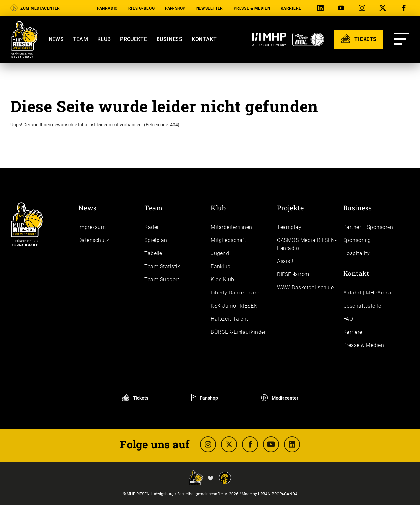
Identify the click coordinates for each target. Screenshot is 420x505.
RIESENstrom (293, 274)
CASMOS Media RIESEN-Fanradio (307, 244)
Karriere (291, 8)
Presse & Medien (252, 8)
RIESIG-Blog (141, 8)
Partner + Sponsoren (368, 227)
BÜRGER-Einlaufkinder (238, 332)
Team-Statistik (162, 266)
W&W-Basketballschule (305, 287)
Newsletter (210, 8)
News (56, 39)
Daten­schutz (94, 240)
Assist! (285, 261)
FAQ (348, 319)
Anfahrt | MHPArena (367, 293)
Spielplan (156, 240)
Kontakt (204, 39)
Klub (104, 39)
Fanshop (205, 398)
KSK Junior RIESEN (234, 306)
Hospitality (357, 253)
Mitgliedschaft (228, 240)
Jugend (220, 253)
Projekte (134, 39)
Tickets (135, 398)
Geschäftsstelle (362, 306)
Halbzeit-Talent (230, 319)
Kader (152, 227)
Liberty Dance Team (235, 293)
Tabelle (153, 253)
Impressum (92, 227)
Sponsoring (357, 240)
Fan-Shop (175, 8)
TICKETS (359, 39)
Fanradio (107, 8)
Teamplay (289, 227)
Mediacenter (280, 398)
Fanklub (221, 266)
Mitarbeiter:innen (231, 227)
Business (170, 39)
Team (80, 39)
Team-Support (162, 280)
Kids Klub (222, 280)
